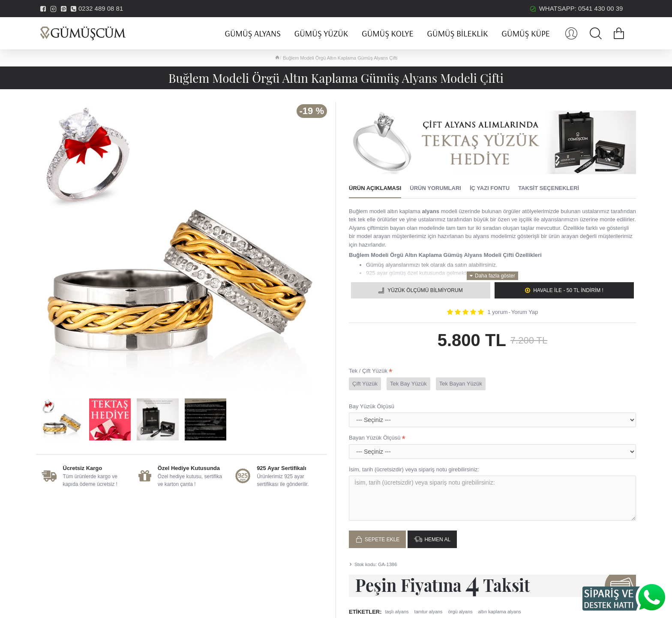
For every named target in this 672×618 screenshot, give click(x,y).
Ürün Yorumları (435, 188)
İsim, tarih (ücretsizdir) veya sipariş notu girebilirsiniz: (414, 469)
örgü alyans (460, 612)
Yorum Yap (525, 312)
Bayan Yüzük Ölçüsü (375, 438)
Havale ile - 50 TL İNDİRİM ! (568, 290)
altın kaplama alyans (500, 612)
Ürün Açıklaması (375, 188)
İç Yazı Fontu (490, 188)
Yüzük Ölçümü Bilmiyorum (425, 290)
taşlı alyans (397, 612)
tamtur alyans (429, 612)
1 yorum (498, 312)
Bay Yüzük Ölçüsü (372, 406)
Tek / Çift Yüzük (368, 371)
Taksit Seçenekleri (549, 188)
